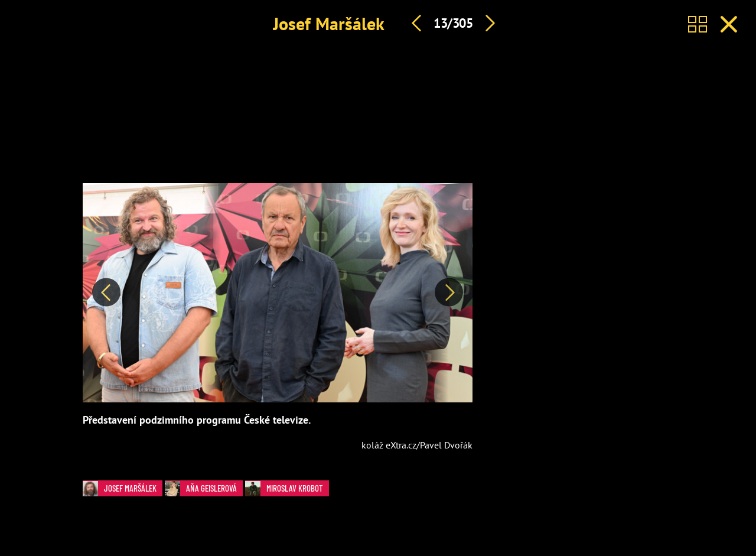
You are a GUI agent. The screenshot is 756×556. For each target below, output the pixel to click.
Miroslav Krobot (287, 488)
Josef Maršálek (329, 23)
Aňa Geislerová (204, 488)
